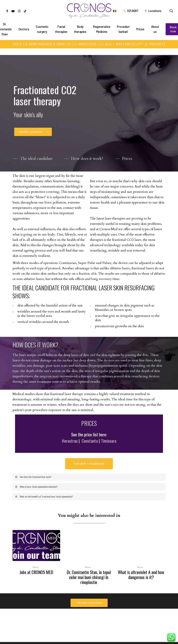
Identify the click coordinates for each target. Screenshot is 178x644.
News (36, 567)
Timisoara (109, 450)
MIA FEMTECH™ (136, 44)
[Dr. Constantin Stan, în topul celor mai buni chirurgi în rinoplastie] (89, 558)
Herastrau (70, 450)
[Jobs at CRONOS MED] (36, 553)
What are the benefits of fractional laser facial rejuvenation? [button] (44, 506)
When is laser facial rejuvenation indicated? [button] (36, 496)
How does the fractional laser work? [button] (33, 486)
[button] (33, 133)
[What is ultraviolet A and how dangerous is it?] (141, 556)
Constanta (90, 450)
